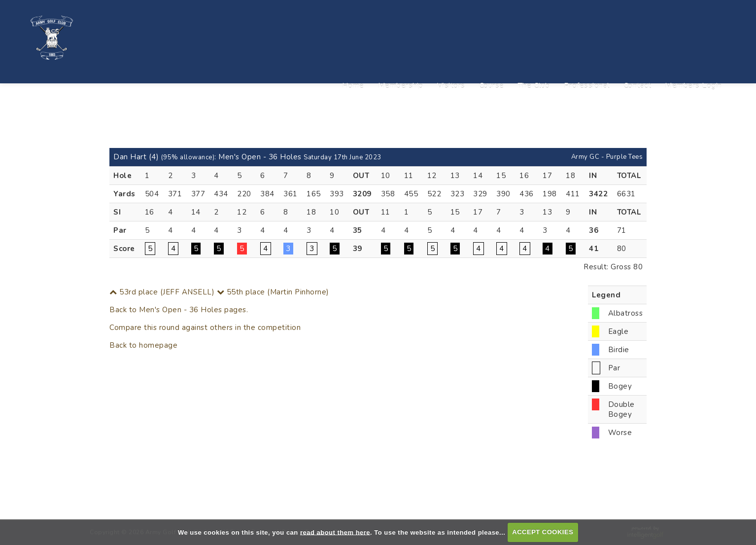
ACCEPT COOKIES (543, 532)
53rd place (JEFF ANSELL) (162, 292)
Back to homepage (143, 345)
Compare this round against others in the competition (205, 327)
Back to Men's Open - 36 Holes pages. (179, 310)
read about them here (335, 532)
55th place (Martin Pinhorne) (273, 292)
